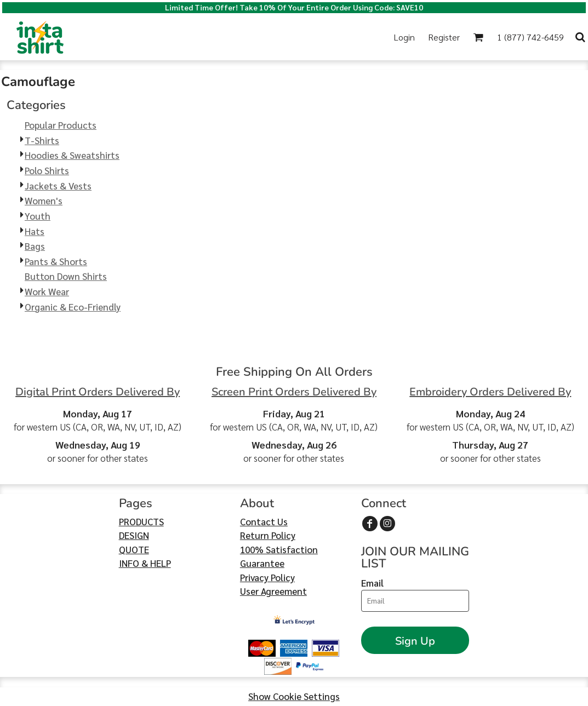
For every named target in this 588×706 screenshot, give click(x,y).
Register (444, 37)
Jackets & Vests (58, 186)
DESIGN (134, 535)
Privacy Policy (267, 577)
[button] (478, 37)
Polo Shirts (47, 170)
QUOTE (134, 549)
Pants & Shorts (56, 261)
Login (404, 37)
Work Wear (47, 291)
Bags (35, 246)
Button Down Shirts (66, 276)
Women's (44, 200)
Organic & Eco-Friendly (73, 307)
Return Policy (268, 535)
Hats (35, 231)
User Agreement (273, 591)
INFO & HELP (145, 563)
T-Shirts (42, 140)
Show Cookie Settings (294, 696)
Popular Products (61, 125)
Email (372, 583)
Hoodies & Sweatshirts (72, 155)
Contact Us (264, 521)
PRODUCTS (141, 521)
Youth (38, 216)
